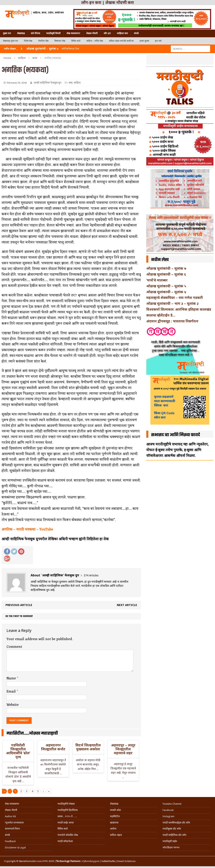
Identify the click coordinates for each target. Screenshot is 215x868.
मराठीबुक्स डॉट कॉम (172, 829)
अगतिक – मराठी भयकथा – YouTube (27, 530)
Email (12, 691)
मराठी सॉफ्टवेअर (65, 841)
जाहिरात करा (122, 33)
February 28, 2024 (17, 83)
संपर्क (136, 33)
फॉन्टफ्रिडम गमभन (171, 848)
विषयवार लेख (60, 41)
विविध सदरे (76, 41)
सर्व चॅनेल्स (35, 33)
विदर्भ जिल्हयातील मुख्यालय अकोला (88, 747)
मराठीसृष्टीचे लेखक (66, 804)
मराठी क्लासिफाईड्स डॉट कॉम (176, 823)
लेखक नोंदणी (92, 33)
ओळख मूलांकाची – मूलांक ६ (166, 274)
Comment (14, 647)
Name (12, 678)
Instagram (168, 816)
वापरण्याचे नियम (12, 829)
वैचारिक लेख (43, 41)
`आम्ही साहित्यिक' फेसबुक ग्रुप (47, 83)
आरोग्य (113, 829)
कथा (70, 83)
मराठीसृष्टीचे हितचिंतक (68, 810)
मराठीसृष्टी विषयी (53, 33)
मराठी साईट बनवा (66, 823)
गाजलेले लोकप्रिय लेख (68, 835)
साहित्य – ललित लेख (95, 41)
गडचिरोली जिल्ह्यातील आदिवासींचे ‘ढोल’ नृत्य (18, 751)
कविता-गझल (116, 835)
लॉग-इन (107, 33)
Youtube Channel (172, 804)
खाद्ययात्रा (114, 823)
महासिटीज (115, 816)
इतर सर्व (158, 41)
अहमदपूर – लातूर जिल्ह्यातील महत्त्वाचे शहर (123, 749)
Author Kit (10, 816)
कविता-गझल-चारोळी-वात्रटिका (121, 41)
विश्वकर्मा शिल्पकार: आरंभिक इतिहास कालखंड (179, 309)
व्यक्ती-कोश (115, 810)
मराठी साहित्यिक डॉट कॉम (174, 835)
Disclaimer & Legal (15, 848)
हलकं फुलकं (144, 41)
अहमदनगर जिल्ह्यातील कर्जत (53, 747)
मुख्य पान (7, 33)
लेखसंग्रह (21, 33)
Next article (127, 605)
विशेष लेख (28, 41)
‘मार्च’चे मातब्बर (157, 280)
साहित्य (22, 58)
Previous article (19, 605)
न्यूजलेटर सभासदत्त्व (14, 823)
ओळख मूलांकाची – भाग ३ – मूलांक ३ (172, 303)
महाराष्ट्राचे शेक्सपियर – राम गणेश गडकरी (175, 298)
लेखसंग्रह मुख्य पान (11, 41)
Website (13, 705)
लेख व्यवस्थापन (73, 33)
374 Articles (91, 575)
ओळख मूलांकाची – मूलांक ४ (166, 292)
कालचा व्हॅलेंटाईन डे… (161, 315)
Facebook (168, 810)
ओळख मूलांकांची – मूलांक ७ (166, 268)
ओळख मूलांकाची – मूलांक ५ (166, 286)
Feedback (10, 841)
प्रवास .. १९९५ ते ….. (67, 816)
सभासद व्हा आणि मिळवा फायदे (176, 435)
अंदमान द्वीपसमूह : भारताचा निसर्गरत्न (172, 321)
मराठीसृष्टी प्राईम (170, 841)
